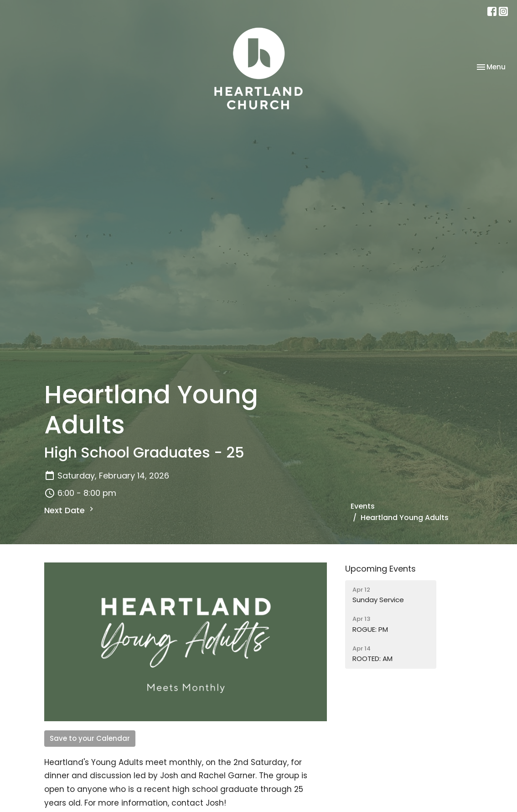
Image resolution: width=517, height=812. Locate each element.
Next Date (70, 510)
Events (363, 506)
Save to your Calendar (90, 738)
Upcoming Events (380, 569)
